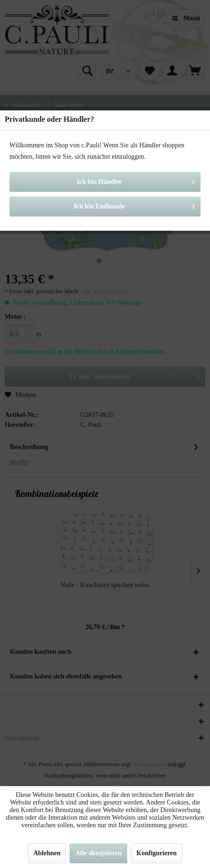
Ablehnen (47, 853)
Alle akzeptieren (98, 853)
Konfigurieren (156, 853)
